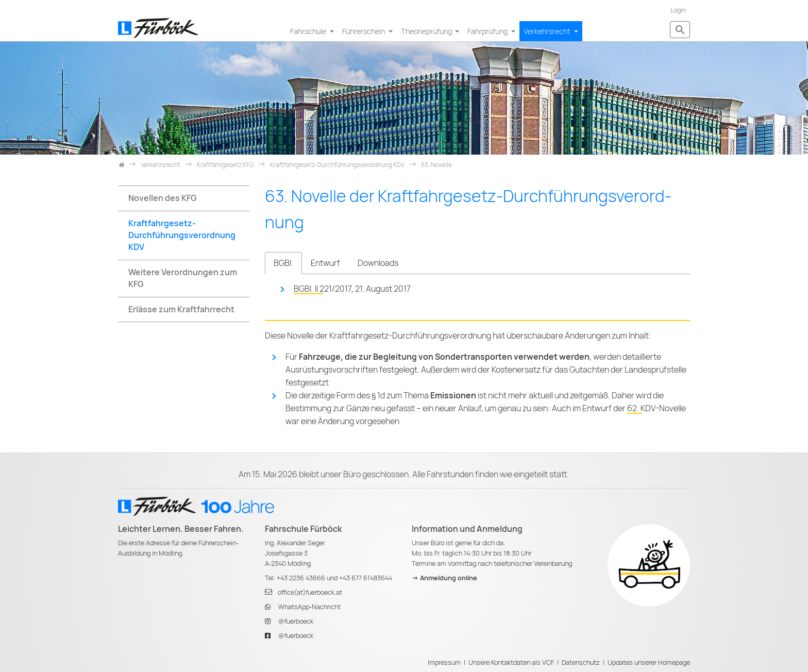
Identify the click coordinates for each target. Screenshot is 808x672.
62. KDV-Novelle (656, 408)
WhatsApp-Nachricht (309, 607)
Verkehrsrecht (548, 31)
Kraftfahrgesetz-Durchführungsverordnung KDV (182, 235)
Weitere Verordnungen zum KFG (183, 278)
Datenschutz (581, 662)
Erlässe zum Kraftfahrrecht (181, 309)
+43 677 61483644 (366, 578)
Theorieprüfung (427, 31)
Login (678, 10)
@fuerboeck (296, 621)
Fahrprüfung (488, 31)
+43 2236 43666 (301, 578)
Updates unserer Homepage (649, 662)
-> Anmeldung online (444, 578)
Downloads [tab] (378, 263)
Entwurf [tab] (325, 263)
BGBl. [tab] (283, 263)
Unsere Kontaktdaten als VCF (511, 662)
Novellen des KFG (163, 198)
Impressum (444, 662)
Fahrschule (309, 31)
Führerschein (364, 31)
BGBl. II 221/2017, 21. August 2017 (352, 289)
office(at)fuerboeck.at (310, 592)
